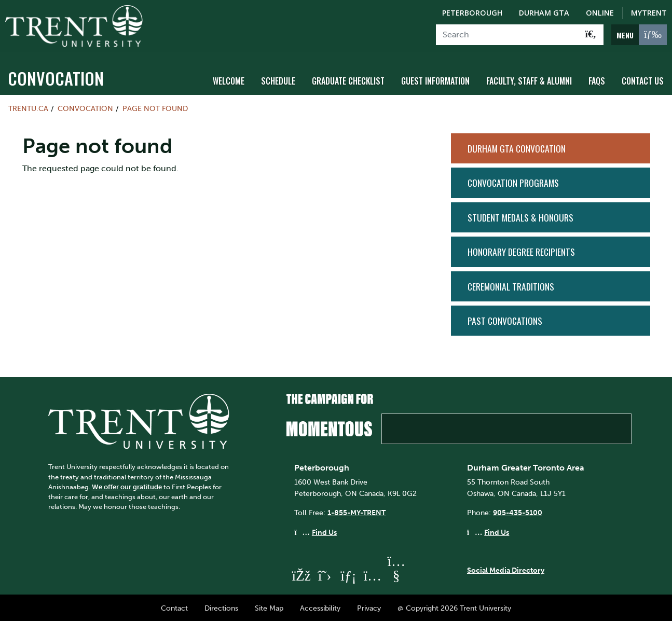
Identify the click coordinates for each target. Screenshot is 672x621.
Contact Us (643, 79)
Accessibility (320, 606)
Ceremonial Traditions (511, 284)
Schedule (278, 79)
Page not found (155, 107)
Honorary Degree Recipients (521, 250)
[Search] (507, 35)
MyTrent (649, 13)
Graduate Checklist (348, 79)
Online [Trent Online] (600, 13)
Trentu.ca (28, 107)
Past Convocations (505, 319)
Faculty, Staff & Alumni (529, 79)
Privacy (369, 606)
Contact (174, 606)
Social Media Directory (506, 569)
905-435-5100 (518, 511)
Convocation (56, 77)
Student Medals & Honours (520, 215)
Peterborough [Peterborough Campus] (472, 13)
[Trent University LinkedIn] (348, 574)
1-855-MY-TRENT (356, 511)
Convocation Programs (513, 181)
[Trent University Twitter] (324, 574)
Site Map (269, 606)
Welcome (229, 79)
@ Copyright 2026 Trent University (454, 606)
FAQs (597, 79)
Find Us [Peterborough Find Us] (324, 530)
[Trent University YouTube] (396, 574)
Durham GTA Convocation (517, 147)
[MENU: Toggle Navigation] (639, 35)
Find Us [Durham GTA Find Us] (497, 530)
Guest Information (435, 79)
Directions (221, 606)
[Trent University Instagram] (372, 574)
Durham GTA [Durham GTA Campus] (544, 13)
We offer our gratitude (127, 485)
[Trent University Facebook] (300, 574)
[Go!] (591, 35)
